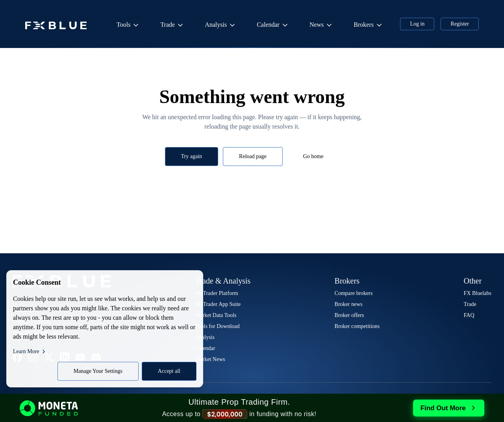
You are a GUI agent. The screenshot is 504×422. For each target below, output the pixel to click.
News (321, 25)
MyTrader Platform (217, 293)
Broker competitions (357, 326)
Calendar (273, 25)
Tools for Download (218, 326)
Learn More (30, 352)
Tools (128, 25)
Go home (313, 156)
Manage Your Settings (98, 371)
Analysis (220, 25)
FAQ (469, 315)
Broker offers (349, 315)
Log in (417, 24)
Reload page (253, 156)
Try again (192, 156)
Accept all (169, 371)
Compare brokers (354, 293)
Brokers (368, 25)
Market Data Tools (216, 315)
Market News (210, 359)
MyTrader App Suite (218, 304)
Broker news (349, 304)
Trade (172, 25)
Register (460, 24)
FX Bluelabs (478, 293)
